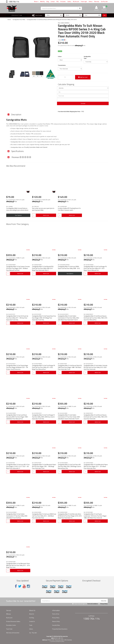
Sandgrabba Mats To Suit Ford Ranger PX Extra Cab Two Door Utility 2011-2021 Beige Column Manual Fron (95, 268)
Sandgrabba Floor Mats (19, 19)
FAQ (57, 1)
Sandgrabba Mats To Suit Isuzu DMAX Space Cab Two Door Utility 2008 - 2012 (69, 267)
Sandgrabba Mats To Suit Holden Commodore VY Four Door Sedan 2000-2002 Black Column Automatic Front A (69, 417)
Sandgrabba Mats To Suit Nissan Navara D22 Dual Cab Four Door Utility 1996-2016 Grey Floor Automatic (95, 417)
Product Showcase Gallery (13, 621)
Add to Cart (83, 77)
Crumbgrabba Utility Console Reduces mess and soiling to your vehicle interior (17, 209)
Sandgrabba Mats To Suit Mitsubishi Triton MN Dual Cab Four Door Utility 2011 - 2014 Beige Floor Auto (18, 565)
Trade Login (84, 1)
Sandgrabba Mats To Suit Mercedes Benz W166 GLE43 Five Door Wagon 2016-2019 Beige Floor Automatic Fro (70, 516)
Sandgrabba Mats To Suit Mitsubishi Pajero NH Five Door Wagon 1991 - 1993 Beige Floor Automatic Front (44, 466)
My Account (76, 1)
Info (84, 46)
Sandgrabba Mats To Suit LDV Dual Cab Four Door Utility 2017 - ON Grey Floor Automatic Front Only (17, 318)
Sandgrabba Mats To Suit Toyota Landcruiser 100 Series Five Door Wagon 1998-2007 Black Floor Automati (95, 516)
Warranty (97, 1)
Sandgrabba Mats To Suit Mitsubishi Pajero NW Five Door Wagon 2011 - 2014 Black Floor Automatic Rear (96, 466)
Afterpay (9, 614)
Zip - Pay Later (33, 633)
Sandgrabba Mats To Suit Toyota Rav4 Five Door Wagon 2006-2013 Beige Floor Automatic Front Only (44, 318)
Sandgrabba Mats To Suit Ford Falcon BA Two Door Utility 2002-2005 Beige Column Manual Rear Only (69, 466)
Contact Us (32, 621)
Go (105, 15)
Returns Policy (56, 621)
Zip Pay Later (104, 1)
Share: (62, 40)
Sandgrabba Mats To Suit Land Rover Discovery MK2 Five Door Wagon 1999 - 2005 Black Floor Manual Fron (17, 417)
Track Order (9, 629)
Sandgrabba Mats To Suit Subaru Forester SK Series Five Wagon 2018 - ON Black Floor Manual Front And (18, 268)
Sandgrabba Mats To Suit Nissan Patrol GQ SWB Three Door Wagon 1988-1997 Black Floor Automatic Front (70, 367)
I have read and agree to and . (90, 604)
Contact (53, 1)
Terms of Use (56, 614)
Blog (48, 1)
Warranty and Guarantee (13, 633)
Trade (31, 625)
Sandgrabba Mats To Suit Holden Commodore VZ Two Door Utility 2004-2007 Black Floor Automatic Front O (69, 318)
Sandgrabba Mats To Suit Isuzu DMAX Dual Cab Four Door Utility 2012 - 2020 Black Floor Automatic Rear (44, 516)
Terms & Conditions (93, 604)
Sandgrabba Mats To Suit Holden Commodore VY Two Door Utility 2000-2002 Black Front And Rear (17, 516)
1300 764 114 (14, 2)
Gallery (69, 1)
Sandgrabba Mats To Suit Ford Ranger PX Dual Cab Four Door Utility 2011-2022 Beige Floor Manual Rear (44, 367)
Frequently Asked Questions (60, 629)
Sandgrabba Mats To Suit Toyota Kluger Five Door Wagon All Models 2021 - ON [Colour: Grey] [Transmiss (17, 367)
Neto (63, 641)
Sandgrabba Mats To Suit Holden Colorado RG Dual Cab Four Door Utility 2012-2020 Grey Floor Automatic (96, 367)
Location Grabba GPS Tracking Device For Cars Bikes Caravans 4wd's (69, 209)
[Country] (83, 88)
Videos (91, 1)
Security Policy (56, 625)
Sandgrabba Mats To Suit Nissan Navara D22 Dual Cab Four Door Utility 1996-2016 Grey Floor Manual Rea (95, 318)
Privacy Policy (104, 604)
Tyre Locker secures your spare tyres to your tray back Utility (43, 209)
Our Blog (32, 618)
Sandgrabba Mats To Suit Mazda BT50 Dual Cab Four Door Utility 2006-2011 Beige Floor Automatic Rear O (43, 268)
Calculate (83, 103)
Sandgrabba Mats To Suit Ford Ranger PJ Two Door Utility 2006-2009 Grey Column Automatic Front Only (43, 417)
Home (9, 19)
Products (17, 15)
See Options (18, 215)
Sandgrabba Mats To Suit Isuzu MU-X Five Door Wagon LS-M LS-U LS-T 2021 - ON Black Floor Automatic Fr (18, 466)
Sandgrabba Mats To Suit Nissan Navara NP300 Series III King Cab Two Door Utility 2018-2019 (52, 19)
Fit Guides (63, 1)
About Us (32, 614)
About (36, 1)
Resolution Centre (11, 625)
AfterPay (42, 1)
